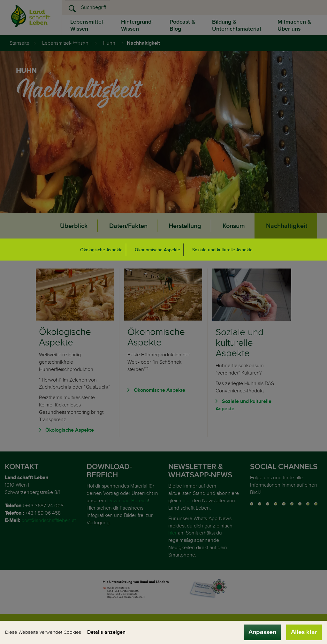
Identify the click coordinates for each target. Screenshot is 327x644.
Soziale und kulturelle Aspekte (222, 250)
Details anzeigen (106, 632)
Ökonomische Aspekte (157, 250)
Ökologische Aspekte (101, 250)
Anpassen (262, 632)
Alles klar (304, 632)
